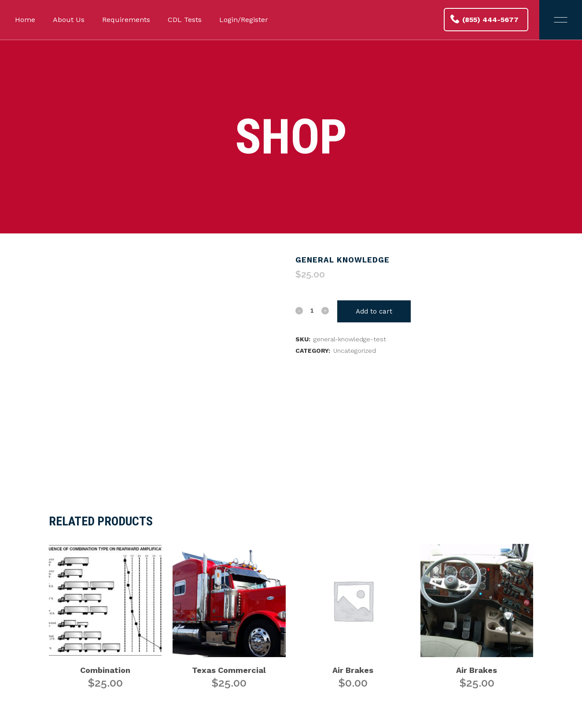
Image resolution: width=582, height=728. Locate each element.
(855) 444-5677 (484, 19)
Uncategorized (355, 351)
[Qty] (312, 310)
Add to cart (374, 311)
